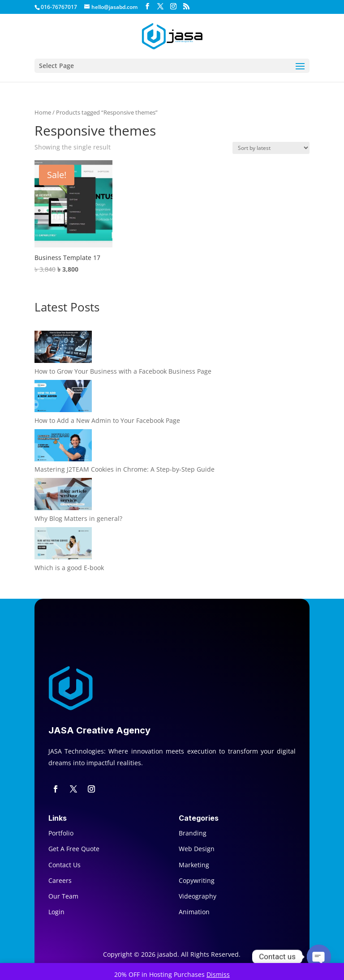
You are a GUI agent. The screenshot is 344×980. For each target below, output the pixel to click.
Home (43, 112)
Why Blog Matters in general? (78, 518)
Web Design (197, 849)
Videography (198, 896)
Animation (194, 912)
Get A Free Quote (74, 849)
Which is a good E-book (69, 568)
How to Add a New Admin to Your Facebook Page (107, 420)
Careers (60, 880)
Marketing (194, 865)
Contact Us (64, 865)
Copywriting (197, 880)
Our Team (63, 896)
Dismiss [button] (218, 974)
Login (56, 912)
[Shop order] (271, 148)
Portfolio (61, 833)
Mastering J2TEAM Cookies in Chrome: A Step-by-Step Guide (125, 469)
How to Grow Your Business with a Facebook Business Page (123, 371)
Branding (193, 833)
